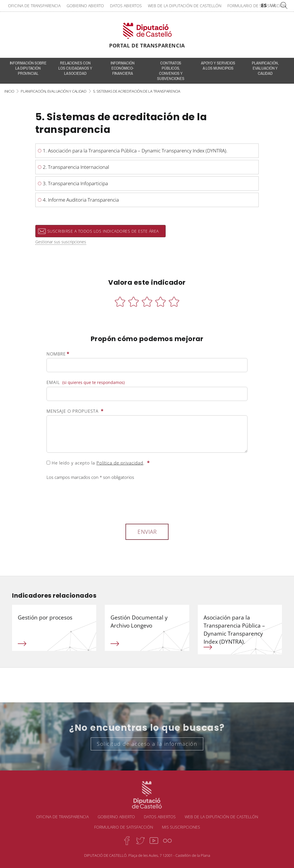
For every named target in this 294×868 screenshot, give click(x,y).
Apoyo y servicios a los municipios (218, 66)
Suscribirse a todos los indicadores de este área (103, 231)
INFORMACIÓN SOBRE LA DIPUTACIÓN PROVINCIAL (28, 68)
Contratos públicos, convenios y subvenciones (171, 71)
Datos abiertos (126, 6)
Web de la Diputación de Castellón (185, 6)
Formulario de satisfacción (257, 6)
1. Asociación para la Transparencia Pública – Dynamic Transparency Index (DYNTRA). (135, 151)
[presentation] (90, 501)
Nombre (58, 354)
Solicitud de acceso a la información (147, 744)
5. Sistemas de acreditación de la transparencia (137, 91)
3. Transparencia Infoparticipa (75, 183)
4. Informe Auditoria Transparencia (81, 200)
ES (264, 5)
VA (273, 5)
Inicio (9, 91)
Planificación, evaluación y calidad (265, 68)
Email (86, 383)
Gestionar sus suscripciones (61, 242)
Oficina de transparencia (34, 6)
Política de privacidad (120, 463)
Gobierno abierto (85, 6)
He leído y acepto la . (98, 463)
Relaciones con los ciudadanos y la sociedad (75, 68)
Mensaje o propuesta (75, 411)
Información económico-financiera (123, 68)
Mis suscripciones (181, 827)
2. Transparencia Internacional (76, 167)
